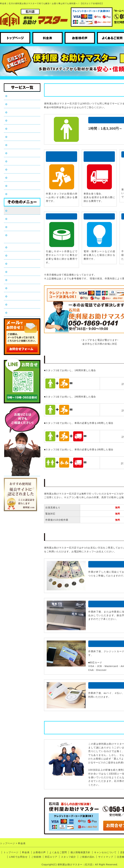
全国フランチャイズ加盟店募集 (22, 237)
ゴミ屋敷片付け (18, 120)
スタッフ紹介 (16, 304)
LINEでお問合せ (18, 280)
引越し (12, 153)
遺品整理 (14, 112)
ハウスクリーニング (21, 194)
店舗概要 (14, 263)
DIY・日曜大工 (18, 145)
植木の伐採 (15, 169)
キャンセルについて (21, 255)
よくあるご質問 (18, 227)
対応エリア (15, 296)
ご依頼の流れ (16, 312)
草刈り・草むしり (19, 128)
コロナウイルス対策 (21, 272)
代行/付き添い (17, 177)
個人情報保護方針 (19, 247)
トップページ (16, 96)
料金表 (12, 210)
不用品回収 (15, 104)
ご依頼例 (14, 288)
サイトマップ (106, 857)
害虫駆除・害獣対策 (21, 186)
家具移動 (14, 137)
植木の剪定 (15, 161)
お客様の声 (15, 219)
